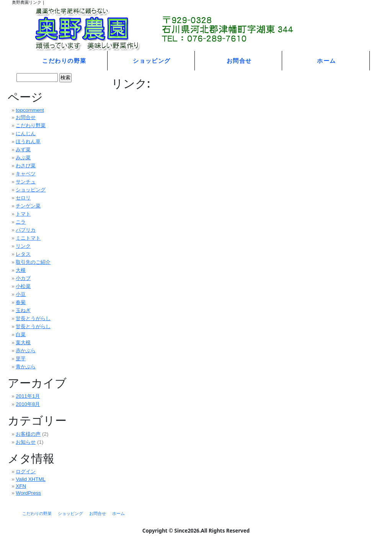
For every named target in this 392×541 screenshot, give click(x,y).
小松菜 (23, 286)
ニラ (21, 222)
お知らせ (26, 442)
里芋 (21, 359)
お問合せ (239, 60)
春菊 (21, 302)
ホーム (326, 60)
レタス (23, 254)
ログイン (26, 472)
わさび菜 (26, 166)
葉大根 (23, 342)
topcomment (30, 110)
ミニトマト (28, 238)
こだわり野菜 (31, 125)
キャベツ (26, 174)
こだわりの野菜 (64, 60)
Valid (31, 479)
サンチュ (26, 182)
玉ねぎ (23, 310)
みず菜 (23, 150)
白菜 (21, 334)
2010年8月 (28, 404)
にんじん (26, 133)
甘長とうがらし (33, 318)
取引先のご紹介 (33, 262)
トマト (23, 214)
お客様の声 (28, 434)
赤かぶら (26, 351)
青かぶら (26, 367)
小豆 (21, 294)
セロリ (23, 198)
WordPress (28, 493)
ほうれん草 (28, 141)
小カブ (23, 278)
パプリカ (26, 230)
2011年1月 (28, 396)
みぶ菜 (23, 158)
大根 (21, 270)
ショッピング (152, 60)
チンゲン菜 (28, 206)
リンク (23, 246)
